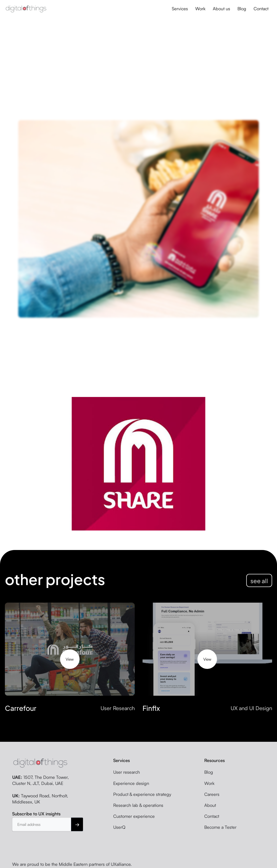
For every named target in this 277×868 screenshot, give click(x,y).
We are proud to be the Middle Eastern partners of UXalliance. (72, 864)
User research (127, 772)
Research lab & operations (138, 805)
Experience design (131, 783)
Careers (212, 794)
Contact (261, 9)
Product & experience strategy (142, 794)
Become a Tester (220, 827)
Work (200, 9)
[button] (180, 9)
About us (221, 9)
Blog (242, 9)
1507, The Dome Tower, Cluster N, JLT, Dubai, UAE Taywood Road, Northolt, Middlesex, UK (41, 789)
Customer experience (134, 816)
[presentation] (49, 843)
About (210, 805)
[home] (26, 9)
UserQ (119, 827)
